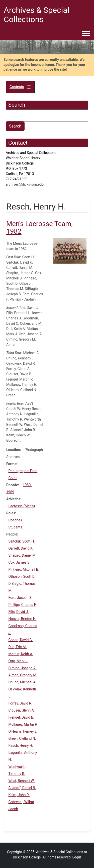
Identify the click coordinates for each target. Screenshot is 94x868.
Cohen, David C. (20, 640)
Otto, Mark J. (18, 661)
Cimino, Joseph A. (22, 668)
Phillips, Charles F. (22, 605)
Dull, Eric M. (17, 647)
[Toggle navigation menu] (86, 34)
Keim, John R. (19, 795)
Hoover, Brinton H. (22, 619)
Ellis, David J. (18, 612)
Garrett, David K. (21, 548)
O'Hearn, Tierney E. (23, 731)
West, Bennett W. (21, 781)
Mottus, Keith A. (21, 654)
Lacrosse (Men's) (22, 506)
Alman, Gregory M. (23, 675)
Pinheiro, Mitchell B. (24, 569)
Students (15, 527)
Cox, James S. (19, 562)
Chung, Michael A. (22, 682)
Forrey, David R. (20, 703)
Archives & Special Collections (37, 15)
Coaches (15, 520)
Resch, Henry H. (21, 746)
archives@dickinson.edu (25, 184)
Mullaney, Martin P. (23, 724)
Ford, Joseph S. (20, 598)
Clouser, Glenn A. (21, 710)
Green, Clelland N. (22, 738)
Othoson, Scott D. (22, 576)
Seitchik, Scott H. (21, 541)
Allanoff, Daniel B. (22, 788)
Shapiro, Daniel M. (22, 555)
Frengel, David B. (21, 717)
